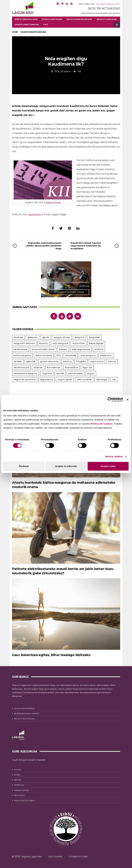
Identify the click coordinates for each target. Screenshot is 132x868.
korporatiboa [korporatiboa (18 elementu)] (71, 367)
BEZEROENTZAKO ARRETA (27, 712)
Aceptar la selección (66, 466)
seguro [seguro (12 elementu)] (91, 373)
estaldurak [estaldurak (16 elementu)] (71, 355)
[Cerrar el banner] (127, 400)
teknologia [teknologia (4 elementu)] (102, 380)
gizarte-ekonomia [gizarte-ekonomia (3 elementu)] (49, 361)
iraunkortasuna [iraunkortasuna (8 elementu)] (21, 367)
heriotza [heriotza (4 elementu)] (67, 361)
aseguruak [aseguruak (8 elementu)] (94, 337)
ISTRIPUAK (19, 783)
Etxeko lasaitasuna (52, 19)
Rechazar (24, 466)
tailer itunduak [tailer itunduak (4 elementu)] (84, 380)
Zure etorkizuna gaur (26, 19)
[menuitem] (46, 25)
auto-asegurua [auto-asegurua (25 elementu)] (60, 343)
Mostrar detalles (114, 457)
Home (15, 32)
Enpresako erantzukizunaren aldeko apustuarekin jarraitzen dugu (41, 246)
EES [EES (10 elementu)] (59, 355)
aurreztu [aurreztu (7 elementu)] (44, 343)
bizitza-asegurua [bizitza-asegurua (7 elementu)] (22, 355)
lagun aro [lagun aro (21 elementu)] (87, 367)
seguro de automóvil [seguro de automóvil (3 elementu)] (25, 380)
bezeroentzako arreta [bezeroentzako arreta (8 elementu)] (43, 349)
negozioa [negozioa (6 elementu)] (47, 373)
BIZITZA (18, 778)
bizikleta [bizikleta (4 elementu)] (99, 349)
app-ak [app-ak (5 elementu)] (46, 337)
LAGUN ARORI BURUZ (24, 707)
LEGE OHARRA (55, 855)
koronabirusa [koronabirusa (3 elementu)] (54, 367)
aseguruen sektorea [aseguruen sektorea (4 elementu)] (24, 343)
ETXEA (17, 773)
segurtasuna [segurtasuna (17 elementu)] (46, 380)
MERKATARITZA (22, 788)
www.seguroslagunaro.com (108, 4)
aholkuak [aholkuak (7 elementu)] (18, 337)
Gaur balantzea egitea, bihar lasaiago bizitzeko (47, 653)
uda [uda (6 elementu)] (114, 380)
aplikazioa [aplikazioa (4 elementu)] (33, 337)
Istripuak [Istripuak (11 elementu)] (38, 367)
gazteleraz (34, 214)
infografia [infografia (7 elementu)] (81, 361)
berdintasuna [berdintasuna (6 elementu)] (20, 349)
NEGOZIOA (19, 793)
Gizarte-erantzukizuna (27, 25)
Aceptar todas (108, 466)
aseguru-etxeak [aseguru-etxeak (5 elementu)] (62, 337)
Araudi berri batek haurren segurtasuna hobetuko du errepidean (90, 246)
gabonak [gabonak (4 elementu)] (31, 361)
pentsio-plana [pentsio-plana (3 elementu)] (76, 373)
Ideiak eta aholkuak (107, 19)
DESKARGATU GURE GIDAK (69, 292)
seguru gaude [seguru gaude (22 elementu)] (65, 380)
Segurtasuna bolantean (79, 19)
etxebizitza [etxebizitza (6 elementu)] (106, 355)
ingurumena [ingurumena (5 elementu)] (97, 361)
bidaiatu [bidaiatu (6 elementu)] (63, 349)
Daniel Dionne (53, 202)
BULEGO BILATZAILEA (24, 717)
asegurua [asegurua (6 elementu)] (79, 337)
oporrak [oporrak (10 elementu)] (60, 373)
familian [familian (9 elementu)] (18, 361)
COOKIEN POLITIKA (78, 855)
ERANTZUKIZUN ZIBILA (25, 799)
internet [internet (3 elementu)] (112, 361)
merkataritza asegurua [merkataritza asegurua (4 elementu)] (26, 373)
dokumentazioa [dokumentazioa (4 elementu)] (44, 355)
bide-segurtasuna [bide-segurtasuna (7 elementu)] (81, 349)
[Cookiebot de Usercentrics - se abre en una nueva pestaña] (110, 400)
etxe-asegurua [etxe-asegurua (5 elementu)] (88, 355)
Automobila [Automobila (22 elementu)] (78, 343)
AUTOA (18, 768)
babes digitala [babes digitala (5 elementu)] (96, 343)
